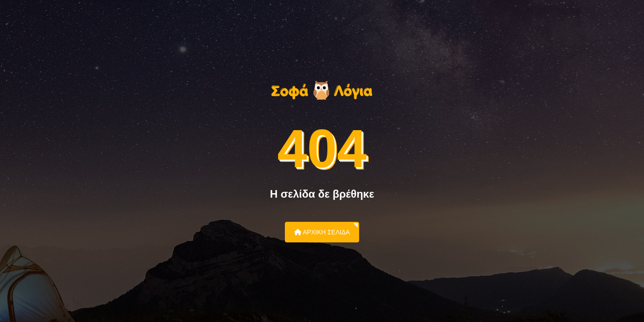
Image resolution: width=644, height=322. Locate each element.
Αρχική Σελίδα (322, 232)
